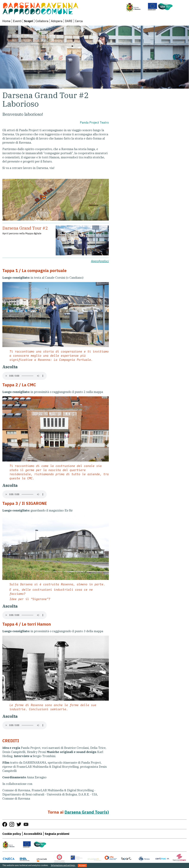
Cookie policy (12, 834)
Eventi (17, 21)
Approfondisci (100, 261)
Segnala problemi (57, 834)
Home (6, 21)
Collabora (42, 21)
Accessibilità (33, 834)
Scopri (28, 21)
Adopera (57, 21)
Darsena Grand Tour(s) (87, 812)
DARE (69, 21)
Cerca (79, 21)
